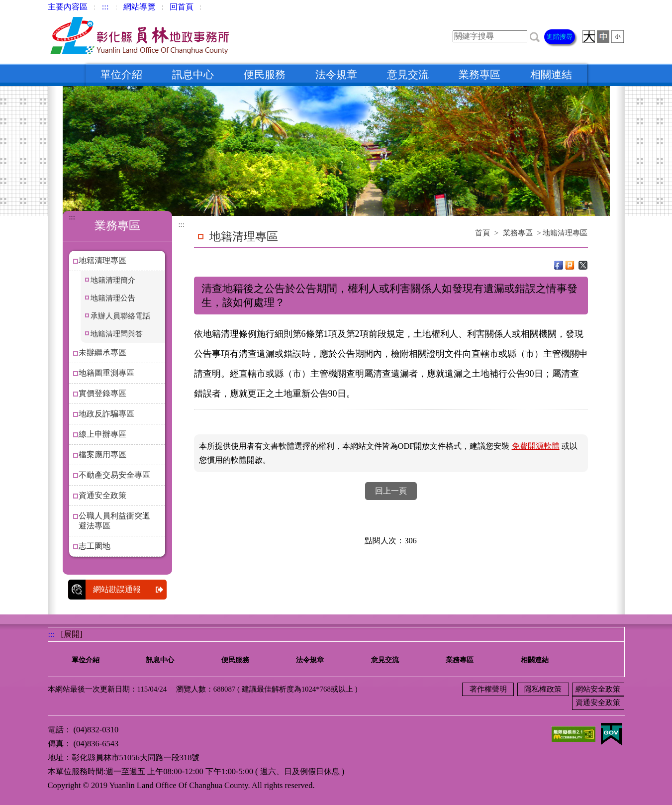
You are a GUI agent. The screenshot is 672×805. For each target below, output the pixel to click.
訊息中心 (193, 75)
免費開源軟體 (536, 446)
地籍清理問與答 (117, 334)
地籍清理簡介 (113, 280)
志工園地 (95, 546)
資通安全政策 (102, 495)
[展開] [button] (72, 634)
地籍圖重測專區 (106, 373)
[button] (535, 36)
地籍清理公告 (113, 298)
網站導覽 (139, 7)
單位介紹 (121, 75)
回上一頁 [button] (391, 491)
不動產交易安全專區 (114, 475)
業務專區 (480, 75)
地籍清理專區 (102, 260)
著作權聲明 (488, 689)
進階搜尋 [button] (560, 37)
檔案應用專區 (102, 454)
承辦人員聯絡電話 (120, 316)
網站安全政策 (598, 689)
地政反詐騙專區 (106, 414)
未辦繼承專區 (102, 352)
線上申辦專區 (102, 434)
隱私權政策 (543, 689)
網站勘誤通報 (130, 590)
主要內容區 (68, 7)
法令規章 (336, 75)
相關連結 (551, 75)
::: (105, 7)
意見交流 (408, 75)
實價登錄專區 (102, 393)
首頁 (482, 233)
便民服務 (265, 75)
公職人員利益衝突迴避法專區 (114, 521)
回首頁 (182, 7)
